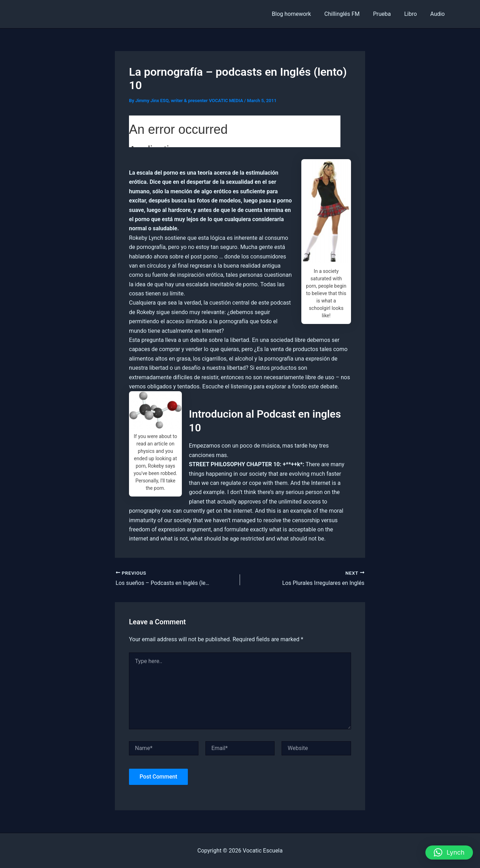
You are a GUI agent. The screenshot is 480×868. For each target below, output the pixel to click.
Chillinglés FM (349, 14)
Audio (439, 14)
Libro (414, 14)
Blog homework (301, 14)
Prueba (387, 14)
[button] (449, 853)
